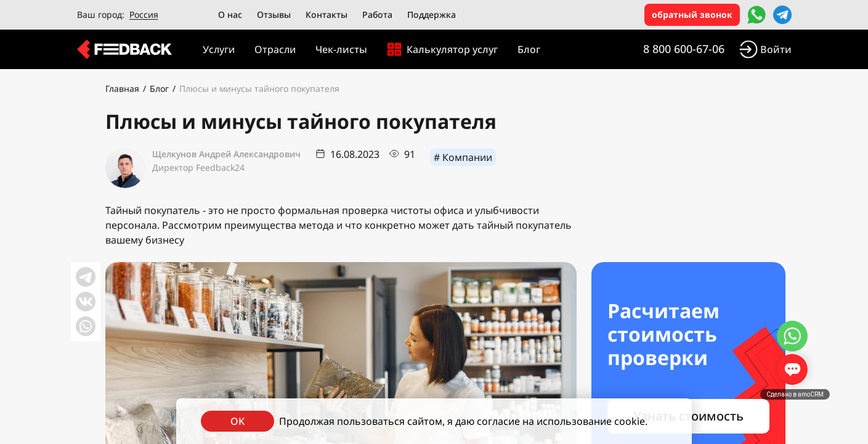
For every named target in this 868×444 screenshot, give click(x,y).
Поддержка (432, 14)
